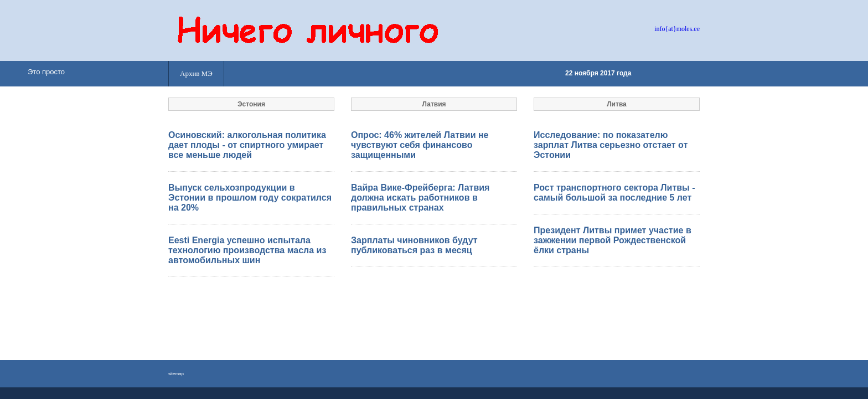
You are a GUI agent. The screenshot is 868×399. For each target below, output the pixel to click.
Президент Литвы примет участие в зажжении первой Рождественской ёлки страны (613, 240)
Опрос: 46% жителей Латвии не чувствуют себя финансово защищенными (420, 145)
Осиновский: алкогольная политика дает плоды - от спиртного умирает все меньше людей (247, 145)
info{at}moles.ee (677, 29)
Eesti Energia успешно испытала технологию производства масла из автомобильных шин (247, 250)
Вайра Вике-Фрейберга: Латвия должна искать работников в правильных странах (420, 198)
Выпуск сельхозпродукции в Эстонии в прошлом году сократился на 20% (250, 198)
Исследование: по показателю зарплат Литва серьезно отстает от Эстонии (611, 145)
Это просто (46, 72)
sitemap (176, 374)
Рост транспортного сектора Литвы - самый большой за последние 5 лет (614, 193)
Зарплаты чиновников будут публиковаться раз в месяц (414, 245)
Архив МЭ (196, 73)
